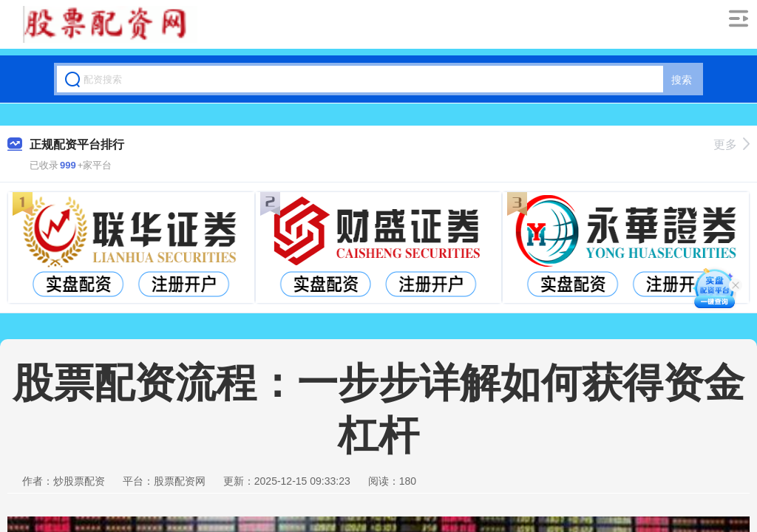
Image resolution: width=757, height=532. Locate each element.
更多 (731, 144)
